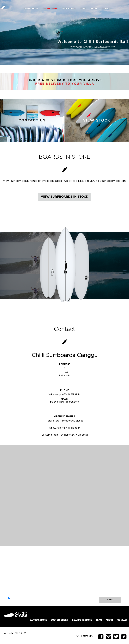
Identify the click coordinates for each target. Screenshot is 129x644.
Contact (106, 9)
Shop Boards (69, 9)
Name (11, 560)
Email (12, 571)
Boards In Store (82, 620)
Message (12, 582)
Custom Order (59, 620)
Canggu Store (31, 9)
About (94, 9)
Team (83, 9)
